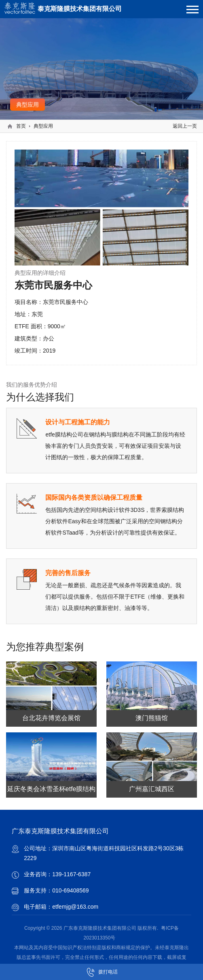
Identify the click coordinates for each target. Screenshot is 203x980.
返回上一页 (185, 126)
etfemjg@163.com (75, 907)
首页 (21, 126)
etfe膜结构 (58, 434)
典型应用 (43, 126)
